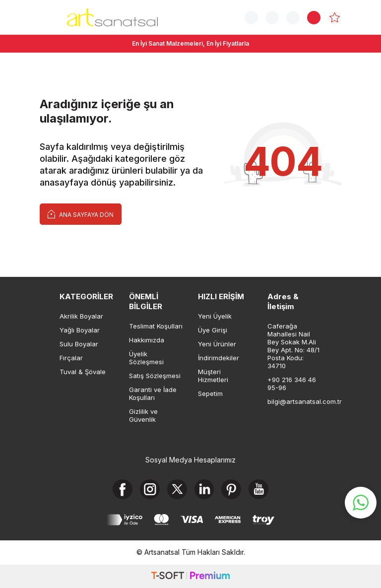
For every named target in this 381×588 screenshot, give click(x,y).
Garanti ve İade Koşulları (153, 393)
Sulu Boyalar (79, 344)
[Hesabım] (293, 18)
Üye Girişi (213, 330)
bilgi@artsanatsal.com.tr (295, 401)
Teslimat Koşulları (156, 326)
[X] (177, 489)
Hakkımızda (147, 340)
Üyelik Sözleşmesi (146, 358)
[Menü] (46, 17)
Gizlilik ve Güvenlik (143, 415)
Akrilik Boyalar (81, 316)
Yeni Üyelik (215, 316)
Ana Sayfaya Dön (81, 214)
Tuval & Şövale (83, 372)
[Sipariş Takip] (272, 18)
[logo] (112, 17)
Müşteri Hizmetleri (213, 376)
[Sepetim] (314, 18)
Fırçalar (71, 358)
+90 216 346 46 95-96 (292, 384)
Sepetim (210, 393)
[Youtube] (259, 489)
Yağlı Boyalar (80, 330)
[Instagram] (150, 489)
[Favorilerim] (335, 18)
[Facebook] (123, 489)
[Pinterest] (232, 489)
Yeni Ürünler (217, 344)
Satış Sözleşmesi (155, 376)
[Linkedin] (204, 489)
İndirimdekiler (219, 358)
